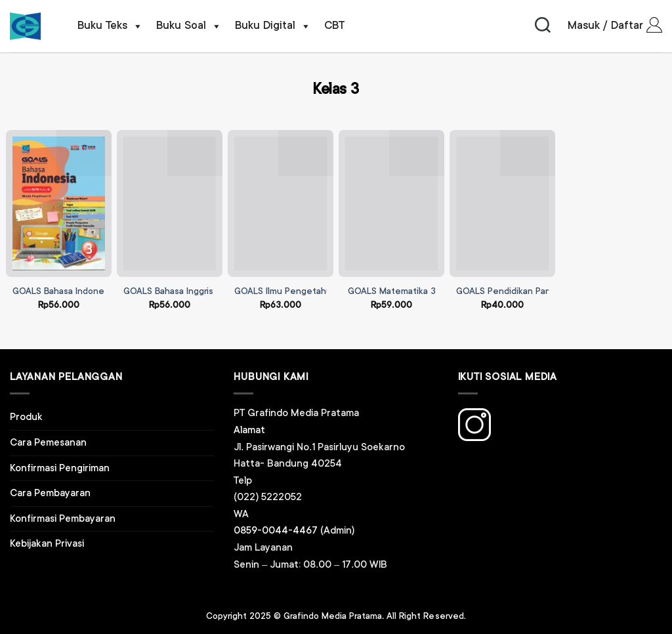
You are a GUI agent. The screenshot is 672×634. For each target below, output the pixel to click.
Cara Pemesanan (48, 443)
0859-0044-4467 (276, 531)
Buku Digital (273, 26)
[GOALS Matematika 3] (391, 203)
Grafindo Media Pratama (333, 616)
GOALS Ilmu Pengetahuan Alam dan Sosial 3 (325, 291)
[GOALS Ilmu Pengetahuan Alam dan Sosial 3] (281, 203)
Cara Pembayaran (50, 493)
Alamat (249, 430)
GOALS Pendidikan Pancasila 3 (519, 291)
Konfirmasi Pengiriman (60, 468)
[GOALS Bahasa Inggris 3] (170, 203)
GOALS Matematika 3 (392, 291)
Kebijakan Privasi (47, 544)
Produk (26, 417)
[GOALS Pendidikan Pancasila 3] (502, 203)
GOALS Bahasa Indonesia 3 (68, 291)
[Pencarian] (543, 26)
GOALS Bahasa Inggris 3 (172, 291)
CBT (334, 26)
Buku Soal (189, 26)
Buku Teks (110, 26)
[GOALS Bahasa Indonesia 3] (59, 203)
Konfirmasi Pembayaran (63, 519)
